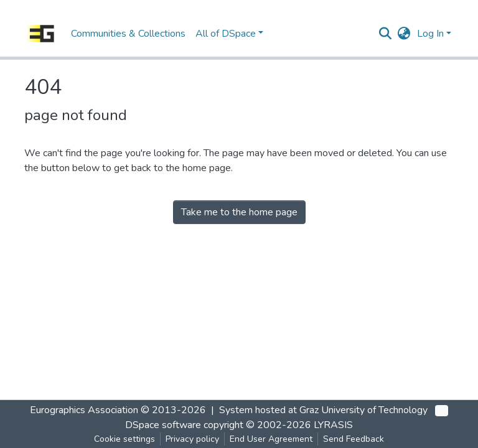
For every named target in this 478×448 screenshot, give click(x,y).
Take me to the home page (239, 212)
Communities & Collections (128, 34)
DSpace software (163, 425)
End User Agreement (271, 439)
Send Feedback (354, 439)
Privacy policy (192, 439)
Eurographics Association (84, 410)
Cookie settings (124, 439)
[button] (404, 34)
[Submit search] (386, 34)
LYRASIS (333, 425)
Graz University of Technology (363, 410)
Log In (430, 34)
